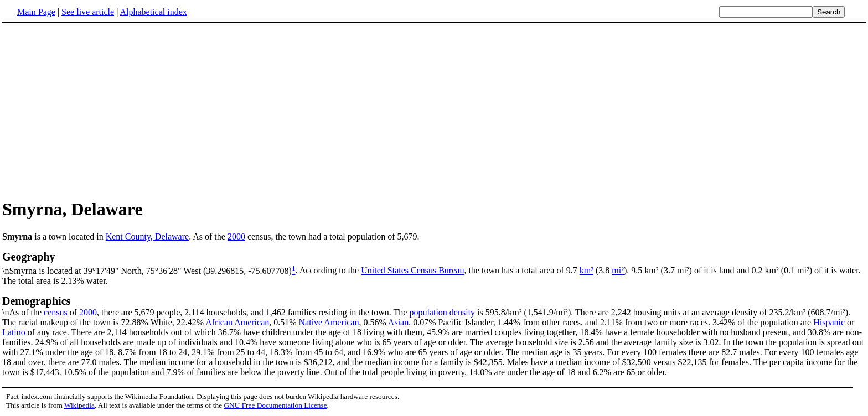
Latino (14, 332)
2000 (236, 236)
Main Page (36, 12)
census (56, 312)
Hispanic (829, 322)
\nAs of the (434, 306)
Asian (398, 322)
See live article (88, 12)
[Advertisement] (95, 110)
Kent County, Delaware (147, 236)
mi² (618, 271)
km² (587, 271)
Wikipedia (79, 405)
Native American (329, 322)
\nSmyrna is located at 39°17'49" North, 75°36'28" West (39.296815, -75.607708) (434, 263)
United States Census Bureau (412, 271)
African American (237, 322)
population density (442, 312)
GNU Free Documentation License (275, 405)
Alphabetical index (153, 12)
